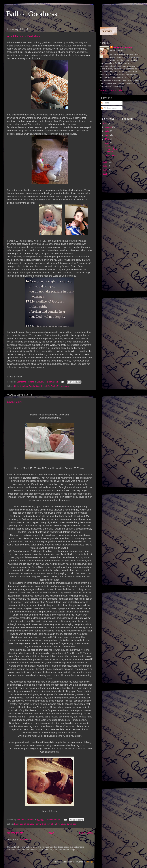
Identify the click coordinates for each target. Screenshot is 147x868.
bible (16, 386)
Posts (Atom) (26, 839)
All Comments (109, 108)
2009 (105, 174)
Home (50, 833)
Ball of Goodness (32, 14)
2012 (105, 162)
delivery (30, 824)
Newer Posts (15, 833)
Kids (43, 386)
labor (53, 824)
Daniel (23, 824)
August (109, 127)
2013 (105, 123)
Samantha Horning (123, 47)
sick (62, 386)
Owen (69, 824)
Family (32, 386)
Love (63, 824)
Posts (105, 103)
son (67, 386)
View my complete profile (111, 90)
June (108, 135)
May (107, 139)
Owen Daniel (14, 402)
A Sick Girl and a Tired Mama (24, 36)
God (38, 386)
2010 (105, 170)
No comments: (54, 820)
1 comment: (53, 382)
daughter (24, 386)
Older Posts (85, 833)
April (108, 143)
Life (48, 386)
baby (16, 824)
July (107, 131)
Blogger (90, 862)
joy (48, 824)
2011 (105, 166)
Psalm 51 (55, 386)
